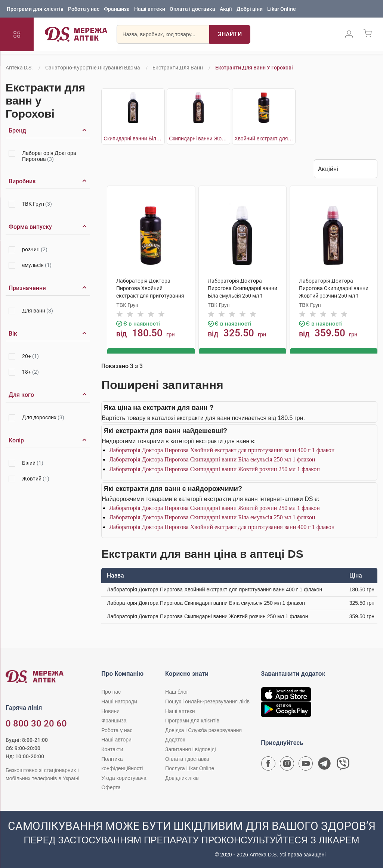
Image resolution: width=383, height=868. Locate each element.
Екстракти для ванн (178, 68)
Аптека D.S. (19, 68)
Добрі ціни (250, 9)
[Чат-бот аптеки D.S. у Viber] (343, 765)
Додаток (175, 739)
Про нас (111, 691)
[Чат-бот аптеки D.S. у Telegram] (324, 765)
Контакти (112, 749)
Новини (110, 710)
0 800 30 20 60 (36, 723)
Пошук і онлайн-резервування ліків (207, 701)
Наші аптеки (150, 9)
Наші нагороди (119, 701)
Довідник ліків (182, 777)
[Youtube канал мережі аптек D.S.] (306, 765)
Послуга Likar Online (190, 768)
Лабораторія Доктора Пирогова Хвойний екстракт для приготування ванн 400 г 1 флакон (222, 449)
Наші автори (116, 739)
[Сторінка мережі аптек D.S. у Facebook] (268, 765)
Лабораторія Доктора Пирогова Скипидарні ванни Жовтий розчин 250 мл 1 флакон (214, 469)
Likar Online (282, 9)
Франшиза (117, 9)
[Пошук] (224, 35)
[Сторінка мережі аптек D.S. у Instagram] (287, 765)
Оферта (111, 787)
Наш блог (177, 691)
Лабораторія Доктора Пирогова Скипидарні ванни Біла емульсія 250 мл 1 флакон (212, 459)
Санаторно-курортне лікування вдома (93, 68)
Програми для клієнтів (35, 9)
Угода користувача (124, 777)
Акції (226, 9)
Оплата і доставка (192, 9)
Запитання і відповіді (191, 749)
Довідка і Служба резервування (203, 729)
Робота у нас (84, 9)
